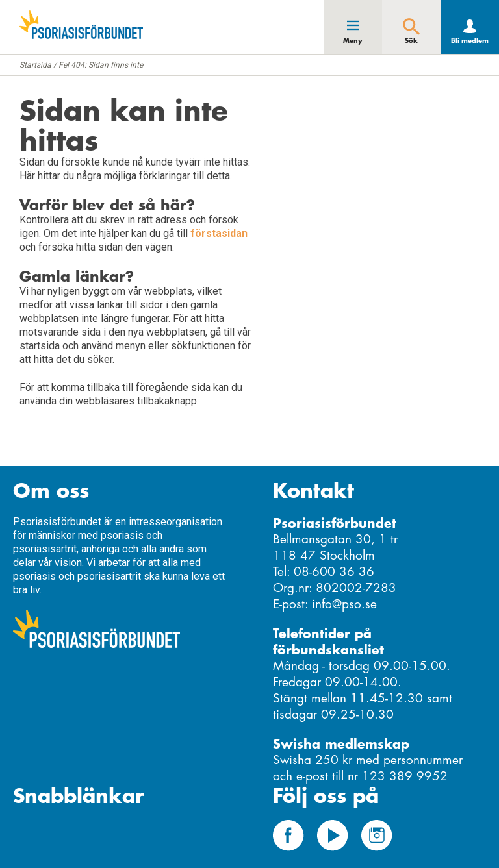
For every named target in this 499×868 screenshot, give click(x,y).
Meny (353, 41)
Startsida (35, 65)
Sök (411, 41)
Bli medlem (470, 41)
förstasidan (219, 233)
